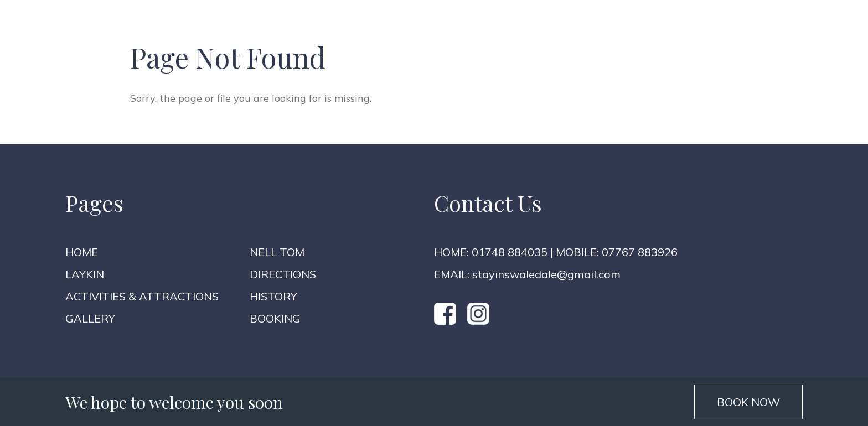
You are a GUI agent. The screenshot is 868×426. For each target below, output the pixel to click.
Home (82, 252)
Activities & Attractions (142, 296)
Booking (275, 318)
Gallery (90, 318)
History (273, 296)
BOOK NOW (748, 402)
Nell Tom (277, 252)
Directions (283, 274)
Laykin (85, 274)
